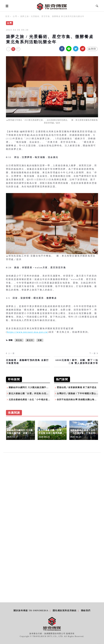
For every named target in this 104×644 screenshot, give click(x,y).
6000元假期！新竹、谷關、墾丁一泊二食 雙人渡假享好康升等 (77, 362)
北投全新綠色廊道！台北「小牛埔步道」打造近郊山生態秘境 (40, 400)
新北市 (30, 340)
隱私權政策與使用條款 (65, 610)
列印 (92, 49)
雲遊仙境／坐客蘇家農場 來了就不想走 (77, 387)
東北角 (19, 340)
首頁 (7, 16)
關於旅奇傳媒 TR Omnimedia (31, 610)
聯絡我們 (86, 610)
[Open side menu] (6, 6)
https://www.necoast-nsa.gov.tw (27, 332)
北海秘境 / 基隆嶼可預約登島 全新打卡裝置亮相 (27, 362)
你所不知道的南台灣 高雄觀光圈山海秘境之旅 (80, 400)
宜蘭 (40, 340)
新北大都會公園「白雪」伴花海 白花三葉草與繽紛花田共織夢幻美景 (44, 393)
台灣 (15, 16)
